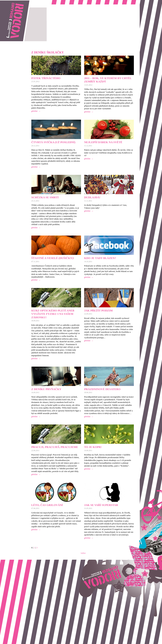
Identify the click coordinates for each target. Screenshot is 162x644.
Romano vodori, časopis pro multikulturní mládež (21, 2)
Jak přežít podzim (98, 311)
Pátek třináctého (46, 78)
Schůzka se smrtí (45, 197)
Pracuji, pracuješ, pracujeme (55, 447)
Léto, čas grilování (47, 505)
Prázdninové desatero (102, 389)
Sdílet (83, 553)
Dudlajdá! (92, 197)
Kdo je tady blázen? (100, 258)
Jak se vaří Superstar (101, 505)
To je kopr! (93, 447)
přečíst (34, 111)
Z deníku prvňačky (46, 389)
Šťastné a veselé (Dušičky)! (53, 258)
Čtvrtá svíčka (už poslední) (53, 142)
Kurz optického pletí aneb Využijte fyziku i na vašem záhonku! (53, 314)
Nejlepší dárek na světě (103, 142)
